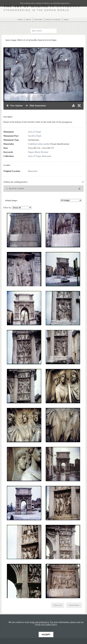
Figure (31, 152)
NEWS (66, 20)
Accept (46, 635)
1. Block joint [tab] (43, 189)
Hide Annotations (36, 106)
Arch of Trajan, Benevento (40, 156)
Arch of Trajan (34, 132)
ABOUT (29, 20)
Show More (74, 605)
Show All (58, 605)
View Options (15, 106)
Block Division (42, 152)
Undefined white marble (39, 144)
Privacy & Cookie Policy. (46, 624)
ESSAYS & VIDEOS (53, 20)
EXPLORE (38, 20)
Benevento (33, 171)
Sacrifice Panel (35, 136)
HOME (20, 20)
